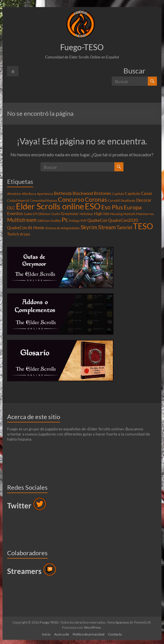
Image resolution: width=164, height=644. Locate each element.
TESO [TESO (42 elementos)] (143, 226)
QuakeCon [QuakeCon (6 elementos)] (97, 220)
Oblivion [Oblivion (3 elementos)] (43, 221)
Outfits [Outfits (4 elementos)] (55, 221)
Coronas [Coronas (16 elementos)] (96, 199)
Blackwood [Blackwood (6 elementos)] (83, 193)
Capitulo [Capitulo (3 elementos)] (118, 194)
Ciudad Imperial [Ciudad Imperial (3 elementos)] (18, 200)
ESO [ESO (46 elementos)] (93, 206)
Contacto (115, 634)
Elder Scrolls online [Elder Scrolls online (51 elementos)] (50, 206)
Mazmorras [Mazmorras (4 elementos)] (145, 214)
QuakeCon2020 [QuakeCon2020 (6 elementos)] (123, 220)
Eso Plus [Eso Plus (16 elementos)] (112, 207)
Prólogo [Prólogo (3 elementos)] (74, 221)
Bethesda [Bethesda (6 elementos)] (63, 193)
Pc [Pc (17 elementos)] (65, 220)
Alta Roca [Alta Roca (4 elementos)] (29, 194)
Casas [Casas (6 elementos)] (147, 193)
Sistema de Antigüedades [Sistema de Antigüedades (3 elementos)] (62, 228)
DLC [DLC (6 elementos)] (11, 208)
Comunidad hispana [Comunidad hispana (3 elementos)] (43, 200)
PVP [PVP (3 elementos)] (84, 221)
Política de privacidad (89, 634)
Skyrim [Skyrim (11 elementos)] (89, 227)
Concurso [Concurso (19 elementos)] (71, 199)
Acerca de (62, 634)
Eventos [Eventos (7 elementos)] (15, 213)
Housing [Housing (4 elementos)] (116, 214)
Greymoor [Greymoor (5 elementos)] (70, 214)
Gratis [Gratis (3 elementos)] (56, 214)
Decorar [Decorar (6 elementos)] (144, 200)
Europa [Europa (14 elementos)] (133, 207)
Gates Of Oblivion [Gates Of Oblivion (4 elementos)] (37, 214)
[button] (81, 24)
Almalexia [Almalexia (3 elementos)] (14, 194)
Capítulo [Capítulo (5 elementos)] (133, 193)
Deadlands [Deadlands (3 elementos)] (128, 200)
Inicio (46, 634)
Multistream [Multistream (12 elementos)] (22, 220)
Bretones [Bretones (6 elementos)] (103, 193)
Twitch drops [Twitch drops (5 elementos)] (19, 234)
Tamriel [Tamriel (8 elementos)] (124, 228)
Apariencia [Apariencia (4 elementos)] (45, 194)
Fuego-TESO (82, 47)
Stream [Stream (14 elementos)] (107, 227)
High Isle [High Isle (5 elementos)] (102, 214)
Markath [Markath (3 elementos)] (129, 214)
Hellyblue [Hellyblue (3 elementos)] (86, 214)
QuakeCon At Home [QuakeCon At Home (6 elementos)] (26, 228)
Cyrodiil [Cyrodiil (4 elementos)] (114, 200)
